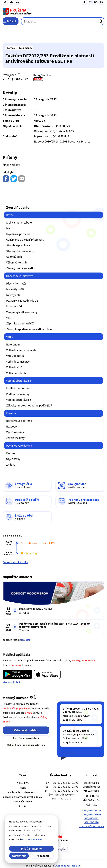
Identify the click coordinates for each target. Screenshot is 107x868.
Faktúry (38, 64)
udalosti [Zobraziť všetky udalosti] (25, 624)
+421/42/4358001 (92, 799)
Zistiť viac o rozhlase (26, 723)
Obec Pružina (63, 855)
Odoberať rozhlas (26, 715)
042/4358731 (91, 803)
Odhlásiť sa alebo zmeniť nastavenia (26, 730)
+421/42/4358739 (92, 795)
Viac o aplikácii (11, 667)
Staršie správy (68, 737)
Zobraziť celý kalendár (15, 547)
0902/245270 (91, 807)
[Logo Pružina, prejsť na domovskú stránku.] (53, 12)
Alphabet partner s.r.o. (68, 850)
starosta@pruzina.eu (92, 811)
